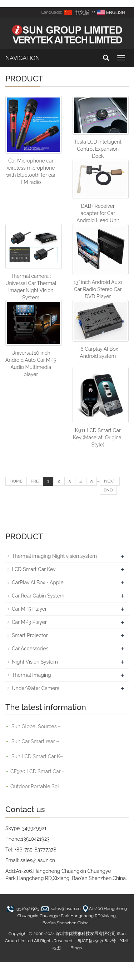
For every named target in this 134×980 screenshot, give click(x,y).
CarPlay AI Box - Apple (38, 582)
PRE (35, 481)
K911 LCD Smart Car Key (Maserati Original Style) (98, 437)
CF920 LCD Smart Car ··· (38, 771)
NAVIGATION (23, 58)
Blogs (76, 948)
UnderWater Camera (36, 688)
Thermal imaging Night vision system (54, 556)
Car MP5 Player (29, 609)
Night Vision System (35, 662)
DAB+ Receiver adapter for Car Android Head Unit (98, 213)
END (108, 490)
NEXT (110, 481)
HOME (16, 481)
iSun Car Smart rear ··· (35, 741)
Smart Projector (30, 635)
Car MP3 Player (29, 622)
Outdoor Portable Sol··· (36, 786)
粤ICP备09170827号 (97, 941)
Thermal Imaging (31, 675)
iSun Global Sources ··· (36, 726)
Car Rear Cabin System (38, 596)
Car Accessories (30, 649)
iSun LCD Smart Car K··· (37, 756)
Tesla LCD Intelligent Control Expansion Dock (98, 149)
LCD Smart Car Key (34, 569)
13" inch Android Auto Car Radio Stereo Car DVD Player (98, 289)
